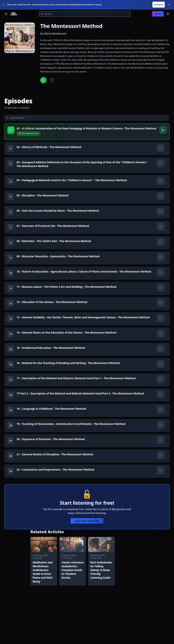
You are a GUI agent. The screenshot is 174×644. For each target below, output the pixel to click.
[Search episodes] (26, 119)
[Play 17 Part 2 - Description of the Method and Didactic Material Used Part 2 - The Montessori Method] (160, 432)
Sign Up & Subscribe (87, 569)
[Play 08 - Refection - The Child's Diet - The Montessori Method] (160, 259)
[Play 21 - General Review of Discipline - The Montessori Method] (160, 501)
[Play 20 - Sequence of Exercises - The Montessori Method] (160, 483)
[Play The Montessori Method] (44, 81)
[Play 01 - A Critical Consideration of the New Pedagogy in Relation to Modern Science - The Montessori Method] (162, 132)
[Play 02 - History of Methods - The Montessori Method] (160, 154)
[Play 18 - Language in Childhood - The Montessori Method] (160, 449)
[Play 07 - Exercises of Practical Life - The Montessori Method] (160, 242)
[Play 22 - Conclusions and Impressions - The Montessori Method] (160, 518)
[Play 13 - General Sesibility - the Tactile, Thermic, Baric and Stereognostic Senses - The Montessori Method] (160, 346)
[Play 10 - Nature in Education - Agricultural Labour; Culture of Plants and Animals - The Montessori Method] (160, 293)
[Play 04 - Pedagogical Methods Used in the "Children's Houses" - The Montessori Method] (160, 190)
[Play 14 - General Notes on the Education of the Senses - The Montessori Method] (160, 364)
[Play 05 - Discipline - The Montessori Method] (160, 208)
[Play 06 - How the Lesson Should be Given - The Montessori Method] (160, 225)
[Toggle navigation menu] (6, 14)
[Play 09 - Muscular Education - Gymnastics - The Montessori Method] (160, 276)
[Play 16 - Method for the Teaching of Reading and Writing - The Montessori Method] (160, 398)
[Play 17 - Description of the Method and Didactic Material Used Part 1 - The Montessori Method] (160, 415)
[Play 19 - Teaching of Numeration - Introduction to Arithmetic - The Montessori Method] (160, 466)
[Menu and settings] (168, 14)
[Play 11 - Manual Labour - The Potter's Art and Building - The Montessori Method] (160, 312)
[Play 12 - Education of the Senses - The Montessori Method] (160, 329)
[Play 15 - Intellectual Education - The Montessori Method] (160, 381)
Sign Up (158, 14)
